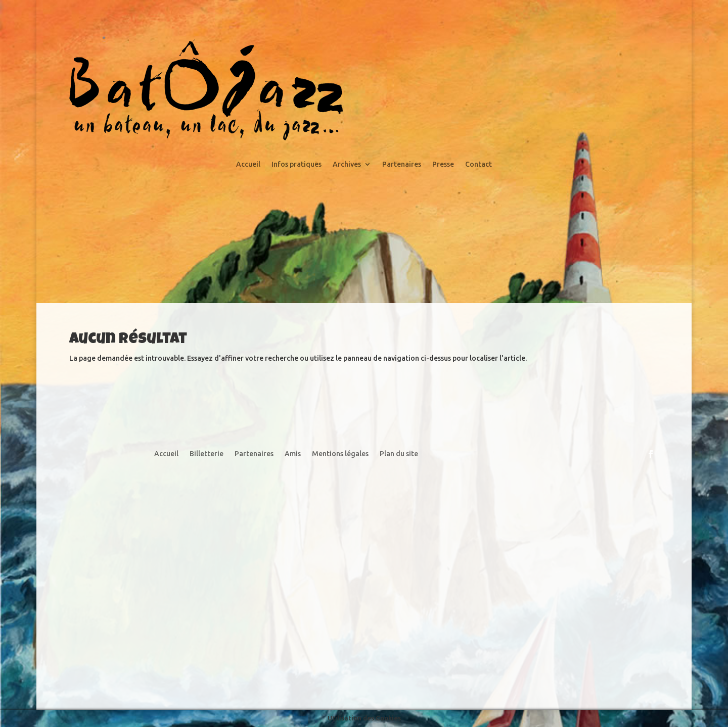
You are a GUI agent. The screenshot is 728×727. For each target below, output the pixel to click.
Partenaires (402, 164)
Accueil (248, 164)
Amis (293, 454)
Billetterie (207, 454)
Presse (443, 164)
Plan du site (399, 454)
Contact (479, 164)
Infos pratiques (297, 164)
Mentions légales (340, 454)
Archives (347, 164)
